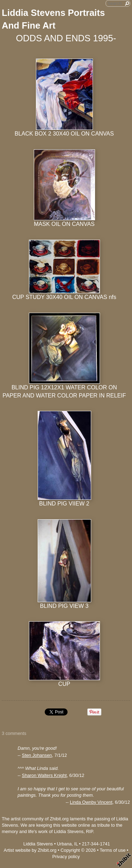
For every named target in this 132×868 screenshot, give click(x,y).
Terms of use (112, 850)
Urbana (64, 844)
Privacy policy (66, 857)
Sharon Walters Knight (44, 775)
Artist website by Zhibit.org (30, 850)
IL (76, 844)
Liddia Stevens (38, 844)
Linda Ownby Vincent (91, 802)
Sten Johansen (37, 755)
